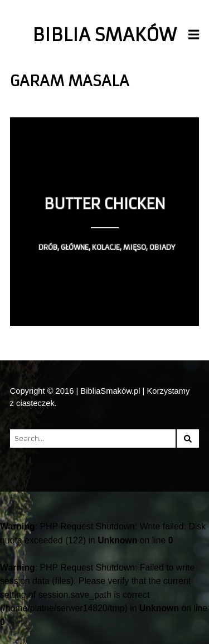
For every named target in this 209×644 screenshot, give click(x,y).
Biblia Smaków (104, 35)
